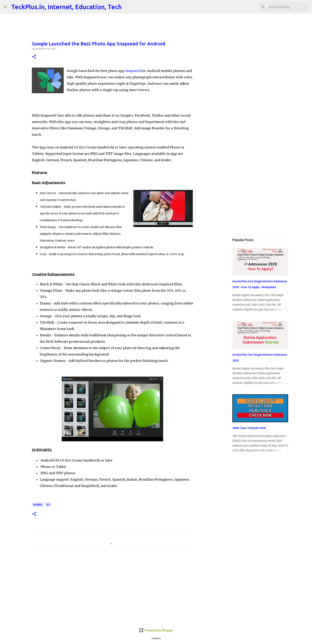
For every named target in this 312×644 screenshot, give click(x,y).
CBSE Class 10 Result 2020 (249, 428)
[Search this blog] (288, 7)
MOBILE (38, 505)
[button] (34, 57)
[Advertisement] (112, 590)
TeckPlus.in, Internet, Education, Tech (66, 7)
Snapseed (133, 71)
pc (48, 505)
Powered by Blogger (156, 630)
